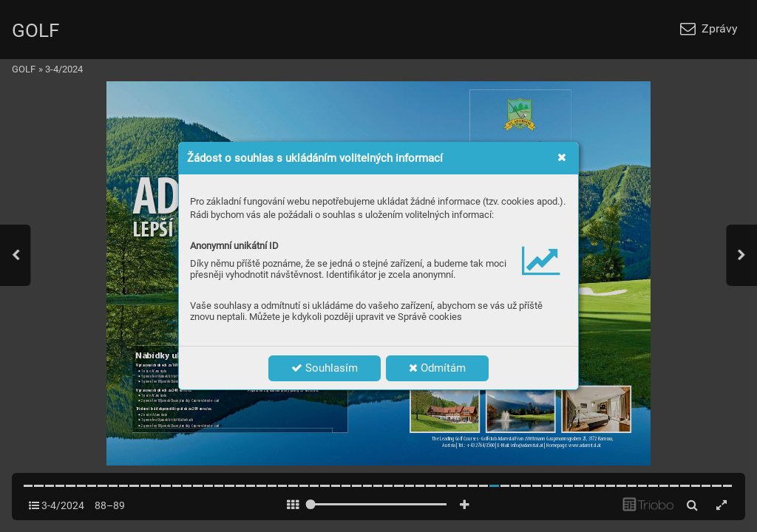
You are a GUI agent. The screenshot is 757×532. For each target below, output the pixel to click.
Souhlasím (325, 368)
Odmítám (437, 368)
